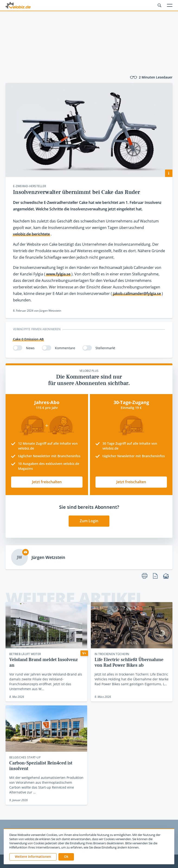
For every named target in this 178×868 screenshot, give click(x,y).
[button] (66, 857)
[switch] (18, 348)
